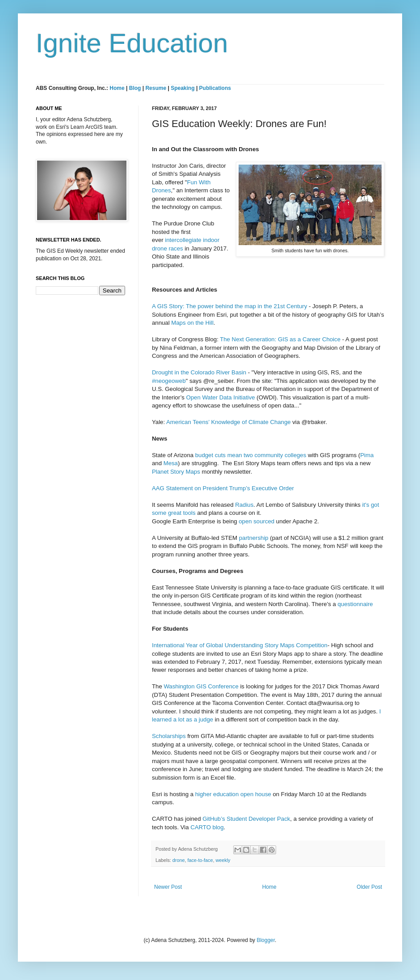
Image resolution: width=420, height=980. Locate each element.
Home (117, 88)
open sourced (256, 521)
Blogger (266, 940)
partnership (254, 538)
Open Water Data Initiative (220, 397)
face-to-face (200, 860)
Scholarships (169, 736)
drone (179, 860)
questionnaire (355, 604)
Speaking (183, 88)
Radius (244, 505)
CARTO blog (207, 827)
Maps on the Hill (192, 323)
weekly (223, 860)
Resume (156, 88)
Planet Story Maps (176, 472)
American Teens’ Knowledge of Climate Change (229, 422)
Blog (135, 88)
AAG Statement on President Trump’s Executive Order (223, 488)
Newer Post (168, 887)
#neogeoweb (169, 381)
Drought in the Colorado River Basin (199, 372)
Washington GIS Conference (201, 686)
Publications (215, 88)
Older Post (369, 887)
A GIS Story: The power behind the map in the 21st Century (229, 306)
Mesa (171, 463)
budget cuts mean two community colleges (251, 455)
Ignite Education (132, 43)
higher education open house (233, 794)
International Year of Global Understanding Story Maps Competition (240, 645)
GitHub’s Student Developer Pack (246, 819)
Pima (367, 455)
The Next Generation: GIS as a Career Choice (280, 339)
